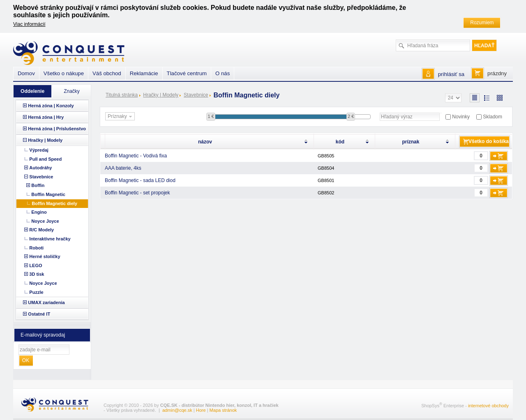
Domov (26, 73)
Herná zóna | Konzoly (51, 106)
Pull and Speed (45, 159)
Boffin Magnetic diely (54, 203)
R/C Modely (42, 230)
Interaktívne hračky (50, 239)
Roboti (36, 248)
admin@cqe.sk (177, 410)
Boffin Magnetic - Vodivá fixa (136, 156)
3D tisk (37, 274)
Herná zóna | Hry (46, 117)
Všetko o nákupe (64, 73)
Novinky (461, 117)
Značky (72, 91)
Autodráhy (40, 168)
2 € (351, 116)
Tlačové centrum (187, 73)
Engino (39, 212)
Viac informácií (29, 24)
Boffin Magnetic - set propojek (137, 193)
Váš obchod (107, 73)
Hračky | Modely (161, 95)
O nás (223, 73)
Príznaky (121, 117)
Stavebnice (196, 95)
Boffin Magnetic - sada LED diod (140, 180)
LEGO (36, 265)
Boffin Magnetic (48, 194)
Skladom (493, 117)
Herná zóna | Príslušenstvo (57, 129)
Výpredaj (39, 150)
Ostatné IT (39, 314)
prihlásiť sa (451, 74)
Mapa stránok (223, 410)
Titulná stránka (122, 95)
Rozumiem (482, 23)
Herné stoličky (45, 256)
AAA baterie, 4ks (123, 168)
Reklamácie (144, 73)
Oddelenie (32, 91)
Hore (201, 410)
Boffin (38, 185)
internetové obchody (488, 406)
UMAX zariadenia (46, 302)
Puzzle (36, 292)
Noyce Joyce (45, 221)
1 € (211, 116)
